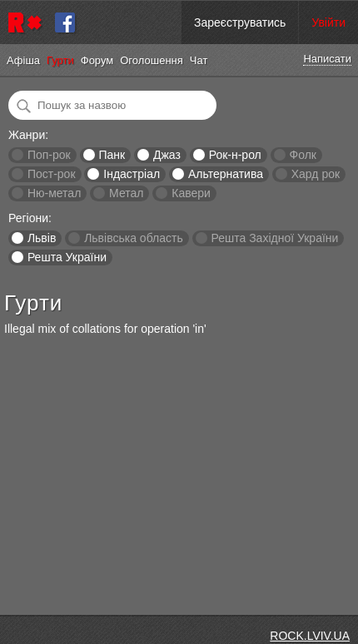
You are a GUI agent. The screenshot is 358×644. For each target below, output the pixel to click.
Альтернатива (226, 174)
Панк (112, 155)
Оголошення (152, 60)
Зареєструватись (240, 22)
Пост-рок (52, 174)
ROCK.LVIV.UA (310, 636)
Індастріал (132, 174)
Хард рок (316, 174)
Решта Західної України (274, 238)
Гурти (60, 60)
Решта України (67, 257)
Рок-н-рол (235, 155)
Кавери (191, 193)
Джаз (167, 155)
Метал (126, 193)
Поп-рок (49, 155)
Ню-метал (54, 193)
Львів (42, 238)
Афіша (23, 60)
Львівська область (134, 238)
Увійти (328, 22)
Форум (97, 60)
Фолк (303, 155)
